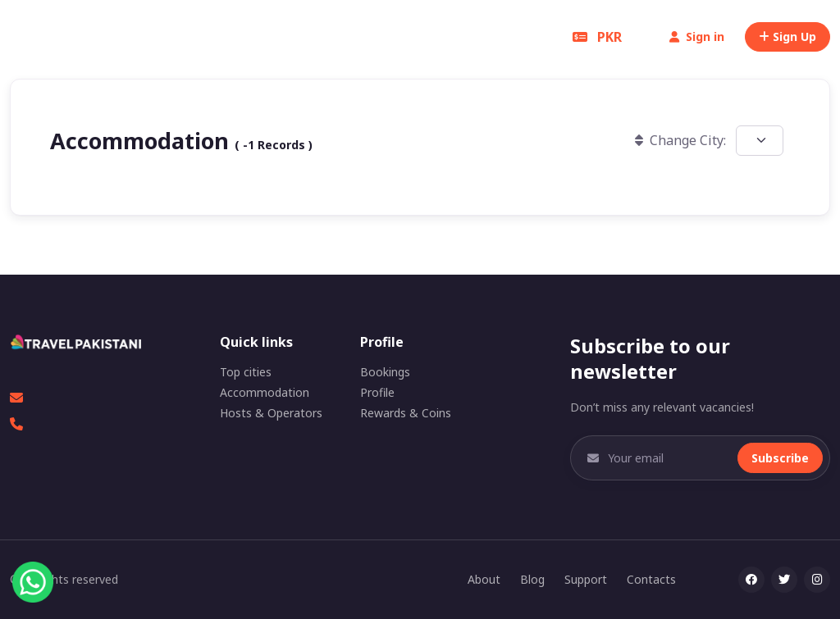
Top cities (246, 372)
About (484, 579)
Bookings (385, 372)
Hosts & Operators (271, 413)
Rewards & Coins (406, 413)
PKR (597, 37)
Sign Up (787, 36)
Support (586, 579)
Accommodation (265, 392)
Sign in (697, 36)
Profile (377, 392)
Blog (532, 579)
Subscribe (780, 458)
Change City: (680, 140)
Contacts (651, 579)
